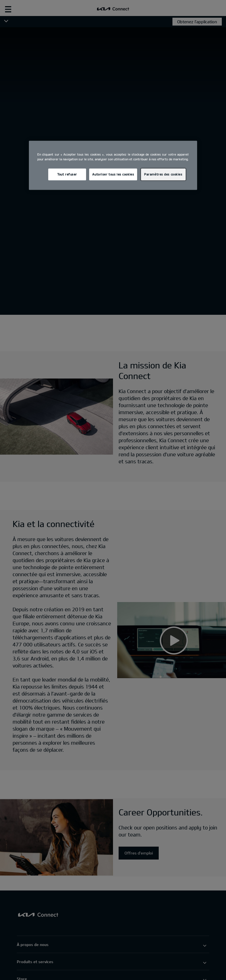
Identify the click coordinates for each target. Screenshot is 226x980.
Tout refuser (67, 174)
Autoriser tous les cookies (113, 174)
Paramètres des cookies (163, 174)
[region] (113, 165)
